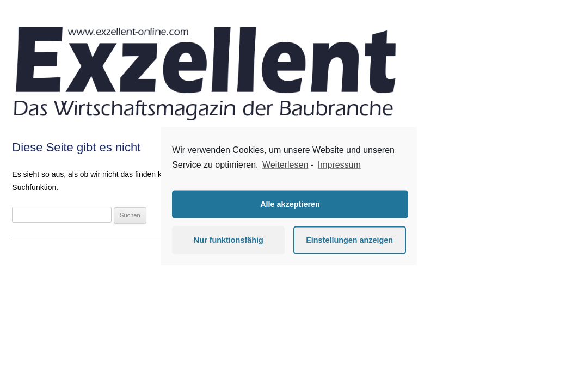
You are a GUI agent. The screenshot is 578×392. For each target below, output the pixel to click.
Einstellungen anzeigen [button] (349, 240)
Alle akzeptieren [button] (290, 204)
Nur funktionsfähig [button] (229, 240)
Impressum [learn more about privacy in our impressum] (339, 165)
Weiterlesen (285, 165)
